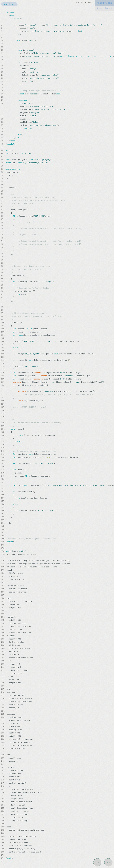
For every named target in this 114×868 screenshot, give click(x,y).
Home (99, 8)
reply (108, 862)
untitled (9, 4)
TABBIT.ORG (104, 3)
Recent (109, 8)
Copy (97, 862)
